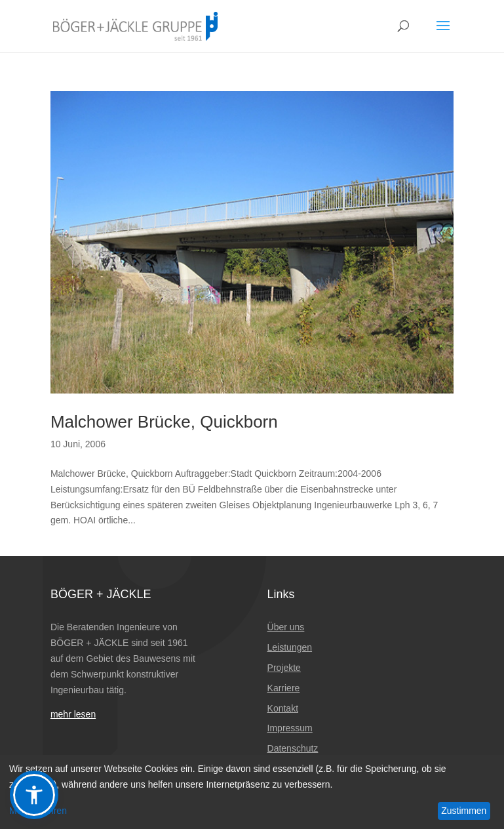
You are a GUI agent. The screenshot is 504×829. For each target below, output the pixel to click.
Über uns (286, 627)
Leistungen (290, 647)
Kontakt (283, 708)
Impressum (290, 728)
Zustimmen (464, 811)
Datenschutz (293, 748)
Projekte (284, 668)
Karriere (284, 688)
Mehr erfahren (38, 811)
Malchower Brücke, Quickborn (164, 422)
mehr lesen (73, 714)
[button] (34, 795)
